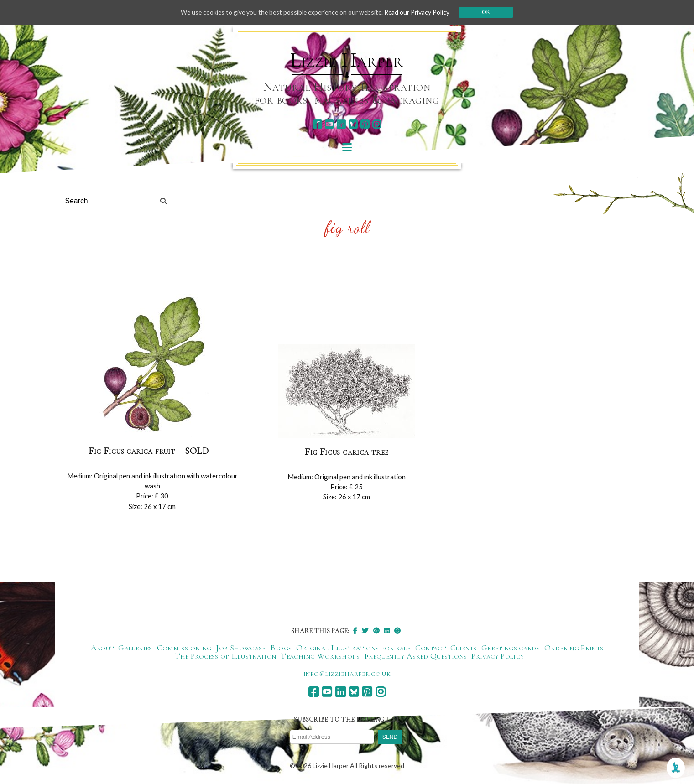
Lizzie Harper (347, 60)
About (102, 648)
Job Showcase (240, 648)
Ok (489, 12)
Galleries (135, 648)
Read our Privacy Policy (420, 12)
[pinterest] (365, 124)
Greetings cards (511, 648)
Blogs (281, 648)
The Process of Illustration (226, 656)
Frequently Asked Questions (415, 656)
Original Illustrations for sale (353, 648)
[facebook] (317, 124)
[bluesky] (353, 124)
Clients (464, 648)
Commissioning (184, 648)
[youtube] (329, 124)
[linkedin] (341, 124)
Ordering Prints (574, 648)
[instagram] (377, 124)
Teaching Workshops (320, 656)
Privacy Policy (498, 656)
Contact (431, 648)
